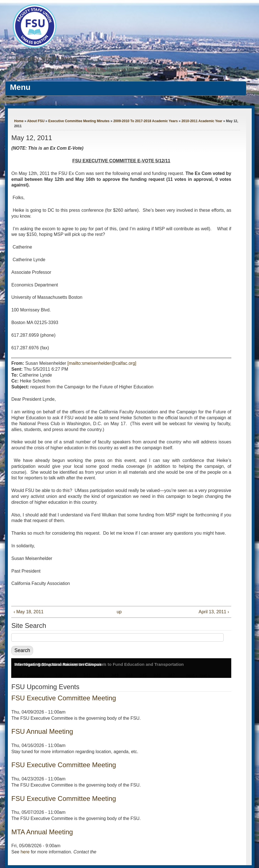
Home (19, 121)
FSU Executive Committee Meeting (63, 698)
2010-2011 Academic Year (202, 121)
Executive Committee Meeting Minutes (79, 121)
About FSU (36, 121)
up (119, 612)
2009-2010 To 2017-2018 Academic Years (145, 121)
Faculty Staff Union (46, 59)
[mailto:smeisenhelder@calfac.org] (102, 363)
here (25, 852)
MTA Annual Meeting (42, 832)
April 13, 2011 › (214, 612)
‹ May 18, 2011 (28, 612)
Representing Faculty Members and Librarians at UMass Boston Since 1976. (101, 70)
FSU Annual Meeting (42, 731)
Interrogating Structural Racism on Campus (58, 664)
